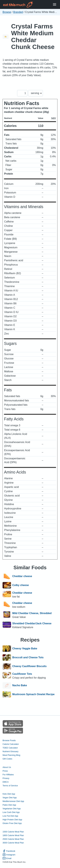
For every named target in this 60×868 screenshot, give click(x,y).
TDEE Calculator (10, 748)
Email (7, 858)
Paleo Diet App (9, 805)
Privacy (6, 778)
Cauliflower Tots (22, 674)
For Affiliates (8, 775)
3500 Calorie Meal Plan (13, 843)
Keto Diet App (9, 794)
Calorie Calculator (11, 744)
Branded (18, 12)
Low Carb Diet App (11, 812)
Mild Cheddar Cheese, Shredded (32, 613)
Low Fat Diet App (10, 816)
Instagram (9, 855)
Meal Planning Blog (11, 755)
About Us (7, 767)
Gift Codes (7, 759)
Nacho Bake (20, 685)
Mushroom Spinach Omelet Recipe (33, 694)
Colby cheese (21, 585)
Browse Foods (9, 740)
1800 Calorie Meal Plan (13, 835)
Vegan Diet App (10, 798)
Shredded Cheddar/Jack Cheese (32, 623)
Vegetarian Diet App (12, 809)
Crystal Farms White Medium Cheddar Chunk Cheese (33, 37)
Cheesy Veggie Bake (25, 649)
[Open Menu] (55, 5)
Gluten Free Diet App (12, 823)
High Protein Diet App (12, 820)
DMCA (6, 782)
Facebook (9, 851)
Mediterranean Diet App (13, 801)
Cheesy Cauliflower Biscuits (29, 666)
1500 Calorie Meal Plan (13, 832)
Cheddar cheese (22, 576)
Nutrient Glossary (10, 751)
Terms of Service (10, 786)
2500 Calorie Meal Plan (13, 839)
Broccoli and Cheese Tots (28, 658)
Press (5, 771)
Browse (7, 12)
